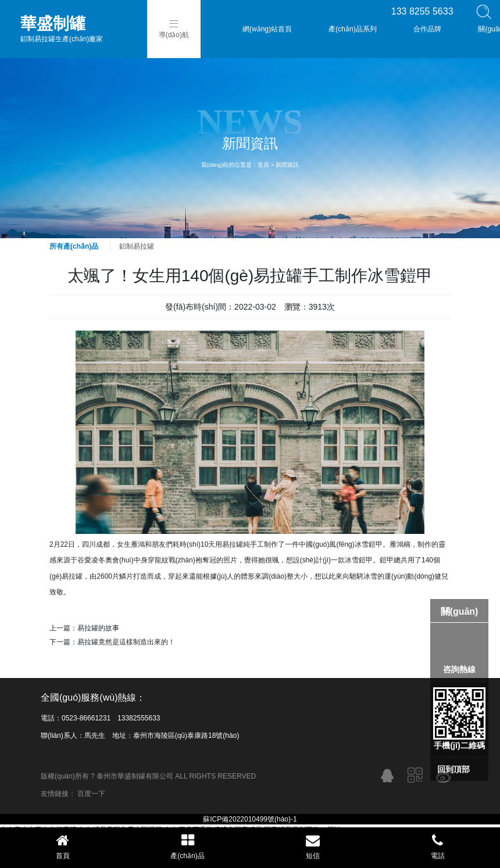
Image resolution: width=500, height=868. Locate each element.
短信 (312, 847)
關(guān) (460, 611)
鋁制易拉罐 (137, 246)
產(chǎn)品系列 (352, 29)
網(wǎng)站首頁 (267, 29)
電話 (437, 847)
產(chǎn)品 (187, 847)
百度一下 (91, 794)
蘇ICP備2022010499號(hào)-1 (250, 819)
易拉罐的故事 (98, 628)
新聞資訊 (287, 165)
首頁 (263, 165)
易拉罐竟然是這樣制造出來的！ (126, 642)
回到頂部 (453, 769)
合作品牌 (427, 29)
